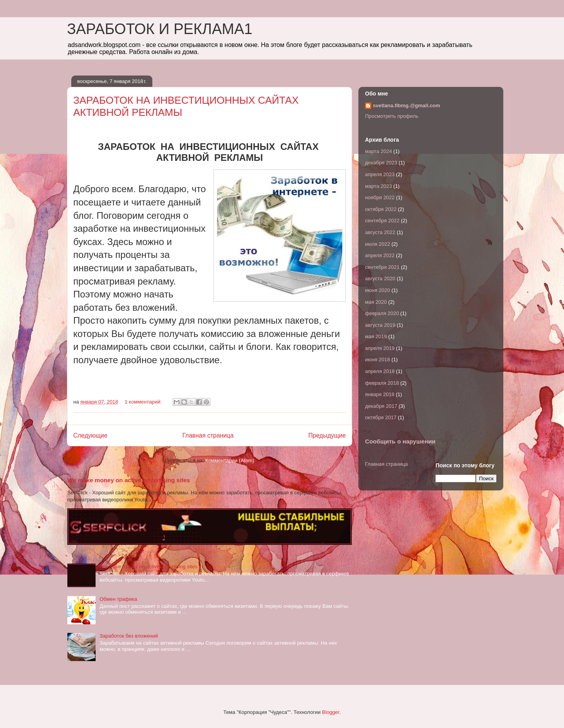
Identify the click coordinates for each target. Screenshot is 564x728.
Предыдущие (327, 435)
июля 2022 (378, 244)
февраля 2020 (382, 313)
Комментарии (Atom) (230, 460)
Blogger (331, 712)
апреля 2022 (380, 255)
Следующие (90, 435)
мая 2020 (376, 302)
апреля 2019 (380, 348)
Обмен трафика (118, 599)
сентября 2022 (382, 221)
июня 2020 (378, 290)
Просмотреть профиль (392, 116)
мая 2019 (376, 336)
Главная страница (208, 435)
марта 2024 (379, 151)
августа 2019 (380, 325)
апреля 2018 (380, 371)
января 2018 (380, 394)
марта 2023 (379, 186)
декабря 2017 (381, 406)
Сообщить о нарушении (400, 441)
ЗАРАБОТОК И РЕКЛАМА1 (160, 29)
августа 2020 (380, 278)
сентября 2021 (382, 267)
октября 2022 (381, 209)
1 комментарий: (144, 402)
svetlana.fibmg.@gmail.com (407, 105)
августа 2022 (380, 232)
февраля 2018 (382, 383)
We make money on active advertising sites (129, 480)
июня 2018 (378, 359)
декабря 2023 (381, 163)
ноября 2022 (380, 197)
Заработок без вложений (129, 636)
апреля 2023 (380, 174)
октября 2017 (381, 417)
